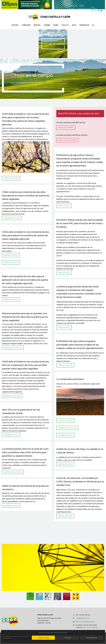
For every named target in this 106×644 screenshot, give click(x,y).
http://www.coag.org (90, 627)
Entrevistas (84, 25)
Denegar (68, 638)
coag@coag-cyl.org (83, 618)
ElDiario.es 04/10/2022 (11, 299)
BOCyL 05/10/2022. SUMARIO (68, 140)
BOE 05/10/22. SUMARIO (66, 128)
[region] (26, 5)
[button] (26, 5)
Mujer (56, 25)
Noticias (15, 25)
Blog (74, 25)
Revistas (37, 25)
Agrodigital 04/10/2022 (11, 505)
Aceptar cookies (43, 638)
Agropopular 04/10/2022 (12, 218)
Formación (26, 25)
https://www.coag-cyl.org (85, 622)
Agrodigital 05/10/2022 (11, 435)
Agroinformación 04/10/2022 (13, 348)
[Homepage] (60, 17)
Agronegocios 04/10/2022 (12, 396)
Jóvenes (47, 25)
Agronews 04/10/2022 (11, 255)
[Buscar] (93, 25)
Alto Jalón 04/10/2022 (11, 262)
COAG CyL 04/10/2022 (11, 178)
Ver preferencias (92, 638)
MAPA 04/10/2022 (64, 206)
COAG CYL (65, 25)
